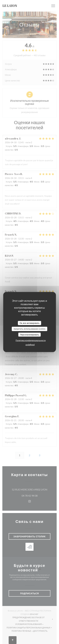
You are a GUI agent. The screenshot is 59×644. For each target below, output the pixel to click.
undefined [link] (30, 345)
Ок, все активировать (29, 323)
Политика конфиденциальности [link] (31, 340)
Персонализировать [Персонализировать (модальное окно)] (29, 334)
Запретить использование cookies (30, 329)
